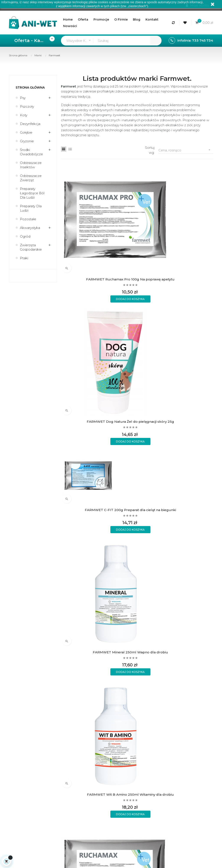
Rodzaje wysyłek (92, 527)
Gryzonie (27, 141)
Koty (24, 115)
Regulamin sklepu (127, 529)
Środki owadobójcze (31, 152)
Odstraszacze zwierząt (31, 178)
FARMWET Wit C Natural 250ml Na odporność (196, 282)
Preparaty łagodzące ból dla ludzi (32, 193)
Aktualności (122, 536)
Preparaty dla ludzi (31, 208)
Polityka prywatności (88, 551)
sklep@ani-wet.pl (23, 546)
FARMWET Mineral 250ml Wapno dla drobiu (196, 208)
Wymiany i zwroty (92, 541)
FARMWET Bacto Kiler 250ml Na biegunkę (157, 355)
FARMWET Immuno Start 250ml (157, 282)
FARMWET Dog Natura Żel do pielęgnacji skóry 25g (118, 208)
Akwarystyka (30, 228)
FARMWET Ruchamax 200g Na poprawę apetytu (118, 282)
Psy (23, 98)
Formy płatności (91, 534)
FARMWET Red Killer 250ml (196, 355)
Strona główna (30, 87)
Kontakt (119, 543)
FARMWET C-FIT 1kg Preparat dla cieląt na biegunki (78, 429)
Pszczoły (27, 106)
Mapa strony (123, 551)
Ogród (25, 236)
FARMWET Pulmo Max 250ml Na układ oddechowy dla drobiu (79, 355)
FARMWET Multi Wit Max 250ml (118, 355)
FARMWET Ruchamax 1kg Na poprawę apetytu (118, 429)
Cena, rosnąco (186, 150)
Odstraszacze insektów (31, 165)
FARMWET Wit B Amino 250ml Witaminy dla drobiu (78, 282)
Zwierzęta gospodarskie (31, 247)
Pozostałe (28, 219)
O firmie (119, 521)
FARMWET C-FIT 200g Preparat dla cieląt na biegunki (157, 208)
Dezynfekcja (30, 124)
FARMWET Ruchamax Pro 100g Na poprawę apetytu (79, 208)
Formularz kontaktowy (88, 563)
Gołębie (26, 132)
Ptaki (24, 258)
